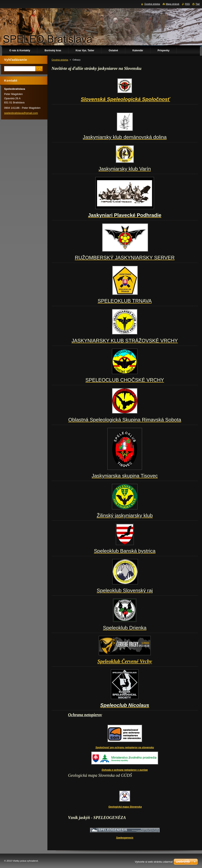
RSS (187, 4)
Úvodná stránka (60, 60)
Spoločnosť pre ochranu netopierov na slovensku (125, 748)
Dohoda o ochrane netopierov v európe (125, 770)
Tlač (198, 4)
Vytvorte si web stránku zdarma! (154, 862)
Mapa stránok (173, 4)
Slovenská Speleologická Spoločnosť (125, 99)
